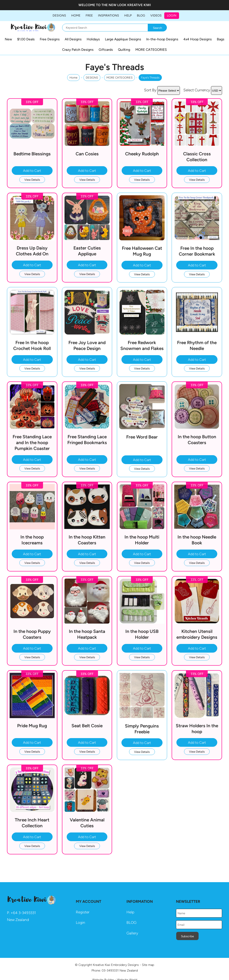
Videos (156, 16)
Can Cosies (87, 154)
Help (130, 912)
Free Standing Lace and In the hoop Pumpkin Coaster (32, 442)
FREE (89, 16)
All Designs (73, 39)
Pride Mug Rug (32, 726)
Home (76, 16)
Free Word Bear (142, 437)
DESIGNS (59, 16)
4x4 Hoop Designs (197, 39)
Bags (221, 39)
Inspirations (109, 16)
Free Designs (50, 39)
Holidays (93, 39)
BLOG (141, 16)
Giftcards (106, 50)
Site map (148, 965)
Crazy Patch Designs (78, 50)
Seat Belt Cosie (87, 726)
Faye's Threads (150, 78)
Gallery (132, 933)
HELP (128, 16)
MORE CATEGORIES (151, 50)
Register (83, 912)
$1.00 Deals (26, 39)
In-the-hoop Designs (162, 39)
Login (172, 16)
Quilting (124, 50)
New (8, 39)
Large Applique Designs (123, 39)
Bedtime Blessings (32, 154)
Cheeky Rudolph (142, 154)
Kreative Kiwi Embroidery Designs (116, 965)
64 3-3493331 (24, 913)
